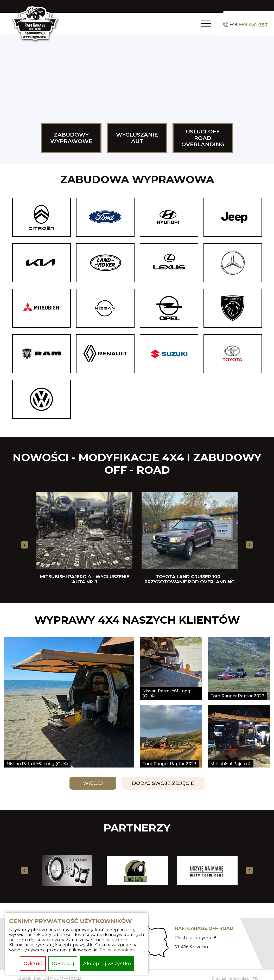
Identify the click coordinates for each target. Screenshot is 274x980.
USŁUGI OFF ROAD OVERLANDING (203, 138)
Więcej (93, 783)
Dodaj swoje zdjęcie (163, 783)
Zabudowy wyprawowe (71, 138)
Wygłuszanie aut (137, 138)
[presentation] (25, 545)
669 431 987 (246, 25)
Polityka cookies (117, 950)
